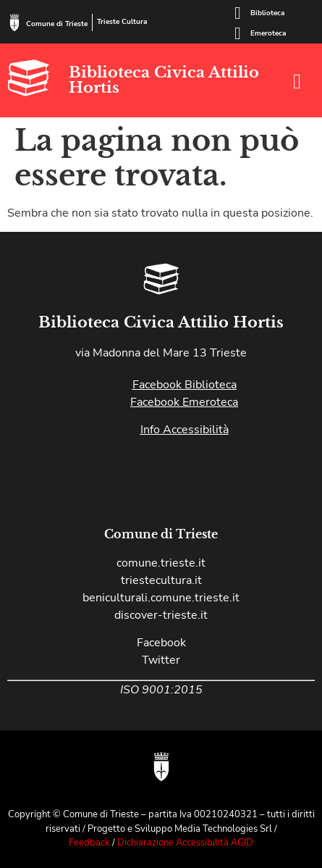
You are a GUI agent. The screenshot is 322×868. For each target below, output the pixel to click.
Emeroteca (268, 33)
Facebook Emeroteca (184, 402)
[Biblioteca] (237, 13)
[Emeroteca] (237, 33)
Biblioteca (267, 13)
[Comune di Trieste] (14, 22)
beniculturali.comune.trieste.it (161, 598)
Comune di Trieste (57, 24)
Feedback (89, 843)
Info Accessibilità (185, 430)
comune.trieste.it (161, 563)
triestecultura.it (161, 580)
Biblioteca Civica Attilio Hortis (164, 80)
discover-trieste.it (161, 615)
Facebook (161, 643)
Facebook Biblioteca (185, 385)
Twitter (161, 660)
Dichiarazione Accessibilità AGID (185, 843)
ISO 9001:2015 (161, 690)
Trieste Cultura (122, 22)
